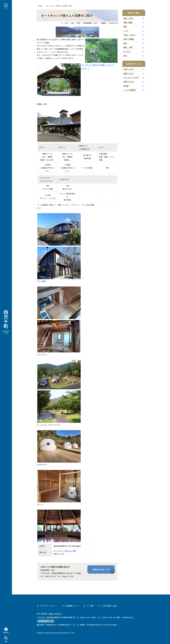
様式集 (126, 86)
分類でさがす (129, 69)
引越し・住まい (130, 35)
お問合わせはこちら (101, 569)
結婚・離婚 (128, 22)
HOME (40, 6)
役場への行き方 (55, 614)
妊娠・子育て (129, 18)
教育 (125, 26)
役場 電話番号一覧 (46, 621)
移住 (125, 56)
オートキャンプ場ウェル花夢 (65, 551)
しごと (126, 31)
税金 (125, 43)
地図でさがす (129, 82)
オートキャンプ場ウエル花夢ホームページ (98, 65)
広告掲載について (72, 606)
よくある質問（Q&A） (110, 606)
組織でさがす (129, 73)
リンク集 (90, 606)
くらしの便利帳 (130, 90)
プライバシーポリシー (49, 606)
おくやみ (127, 51)
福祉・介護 (128, 47)
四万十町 (6, 322)
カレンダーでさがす (131, 78)
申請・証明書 (129, 39)
